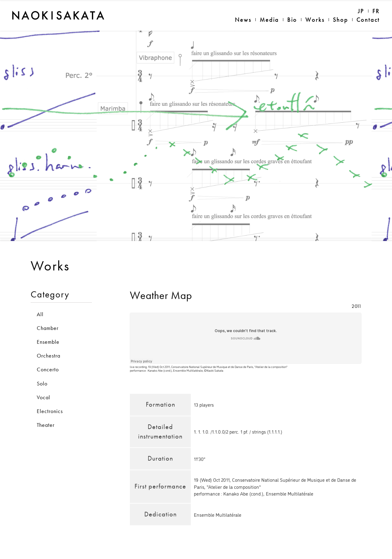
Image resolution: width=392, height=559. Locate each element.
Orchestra (49, 345)
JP (361, 11)
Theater (46, 414)
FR (376, 11)
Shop (341, 20)
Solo (42, 373)
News (243, 20)
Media (269, 20)
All (40, 303)
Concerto (48, 359)
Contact (368, 20)
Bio (292, 20)
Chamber (48, 317)
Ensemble (48, 331)
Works (315, 20)
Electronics (50, 400)
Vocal (43, 387)
